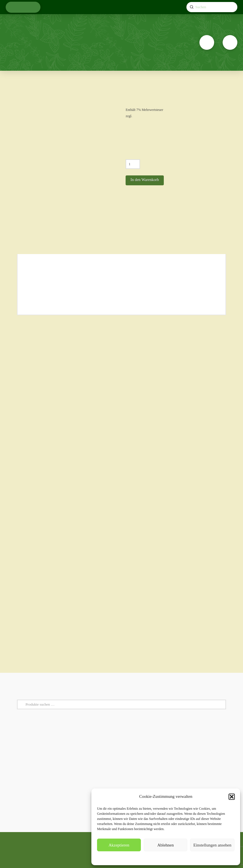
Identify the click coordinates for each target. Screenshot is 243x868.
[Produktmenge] (133, 164)
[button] (232, 797)
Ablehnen (165, 845)
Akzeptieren (119, 845)
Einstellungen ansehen (212, 845)
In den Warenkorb (145, 180)
